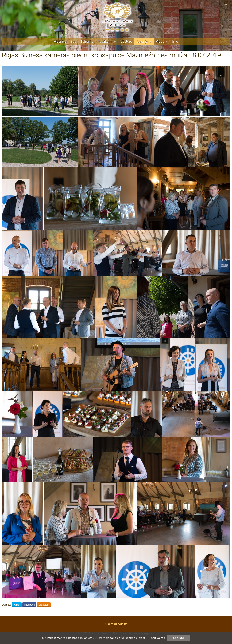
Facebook (29, 605)
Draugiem (44, 605)
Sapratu (178, 638)
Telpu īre (87, 42)
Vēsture (126, 42)
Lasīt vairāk (157, 638)
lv (224, 5)
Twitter (17, 605)
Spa (73, 42)
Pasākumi (107, 42)
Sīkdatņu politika (116, 624)
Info (175, 42)
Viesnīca (60, 42)
